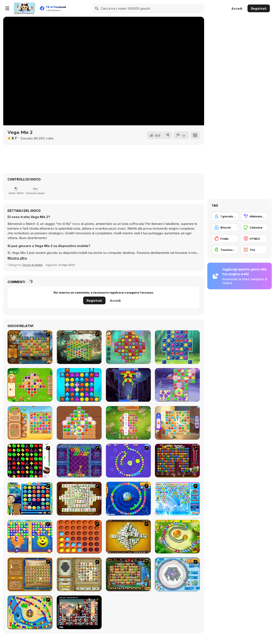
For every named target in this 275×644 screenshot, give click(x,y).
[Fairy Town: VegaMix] (177, 385)
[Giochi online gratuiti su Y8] (24, 8)
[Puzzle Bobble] (79, 461)
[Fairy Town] (177, 574)
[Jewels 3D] (30, 461)
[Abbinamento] (254, 216)
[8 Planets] (128, 461)
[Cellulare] (254, 227)
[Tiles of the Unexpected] (79, 612)
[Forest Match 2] (177, 347)
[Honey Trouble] (177, 537)
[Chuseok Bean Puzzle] (30, 499)
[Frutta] (225, 239)
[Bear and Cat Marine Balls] (128, 499)
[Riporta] (181, 135)
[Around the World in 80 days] (30, 347)
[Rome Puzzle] (128, 574)
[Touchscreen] (225, 250)
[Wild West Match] (30, 423)
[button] (17, 258)
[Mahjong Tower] (128, 537)
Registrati (259, 8)
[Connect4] (79, 537)
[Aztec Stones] (79, 347)
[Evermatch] (79, 423)
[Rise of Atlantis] (30, 574)
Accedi (237, 8)
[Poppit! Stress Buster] (177, 461)
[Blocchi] (225, 227)
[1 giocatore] (225, 216)
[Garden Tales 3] (30, 385)
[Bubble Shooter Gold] (128, 385)
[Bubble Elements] (177, 499)
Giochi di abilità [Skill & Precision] (32, 265)
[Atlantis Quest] (79, 574)
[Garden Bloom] (128, 347)
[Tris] (254, 250)
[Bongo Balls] (30, 612)
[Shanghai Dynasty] (79, 499)
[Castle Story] (177, 423)
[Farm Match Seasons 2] (128, 423)
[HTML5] (254, 239)
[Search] (97, 8)
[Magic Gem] (30, 537)
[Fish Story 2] (79, 385)
